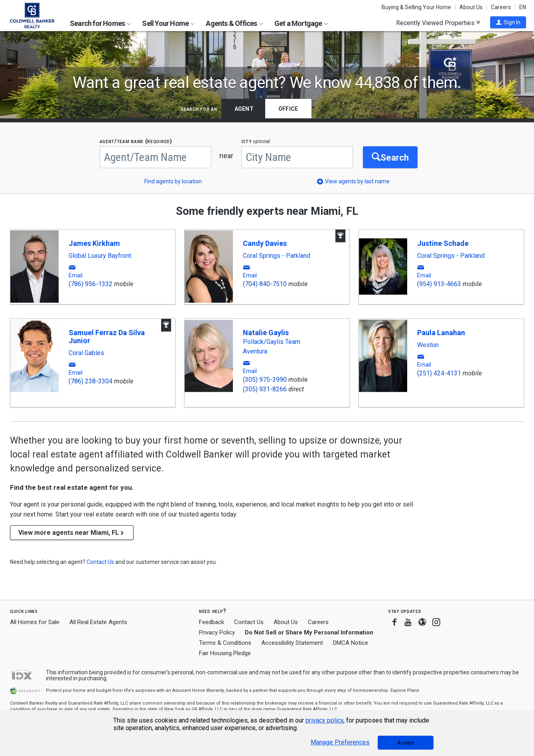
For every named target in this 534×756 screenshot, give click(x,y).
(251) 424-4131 (439, 373)
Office (288, 109)
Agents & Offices (234, 23)
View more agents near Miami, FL (72, 533)
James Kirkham (94, 243)
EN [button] (523, 7)
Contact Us (249, 622)
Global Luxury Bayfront (100, 256)
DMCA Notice (351, 643)
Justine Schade (443, 243)
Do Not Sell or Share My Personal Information (309, 632)
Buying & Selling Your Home (416, 7)
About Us (471, 7)
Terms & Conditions (225, 643)
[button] (508, 22)
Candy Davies (265, 243)
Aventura (255, 351)
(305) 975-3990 (265, 380)
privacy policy (324, 720)
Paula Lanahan (441, 333)
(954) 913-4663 (439, 284)
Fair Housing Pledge (225, 653)
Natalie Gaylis (266, 333)
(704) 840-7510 (265, 284)
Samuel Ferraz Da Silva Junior (107, 337)
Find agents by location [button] (173, 181)
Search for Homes (100, 23)
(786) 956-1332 (91, 284)
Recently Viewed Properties (438, 23)
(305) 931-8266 (265, 389)
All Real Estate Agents (98, 622)
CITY (256, 141)
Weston (428, 345)
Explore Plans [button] (405, 690)
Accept (406, 743)
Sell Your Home (168, 23)
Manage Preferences (340, 742)
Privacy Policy (217, 632)
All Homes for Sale (35, 622)
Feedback (212, 622)
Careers (501, 7)
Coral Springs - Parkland (277, 256)
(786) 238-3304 (91, 381)
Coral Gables (86, 353)
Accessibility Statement (292, 643)
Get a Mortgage (301, 23)
